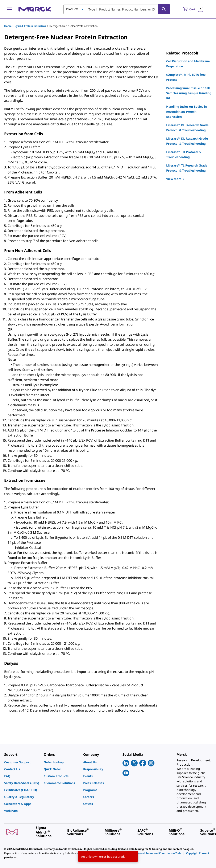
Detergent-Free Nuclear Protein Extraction (73, 26)
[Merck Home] (35, 9)
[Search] (164, 9)
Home (8, 26)
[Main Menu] (9, 9)
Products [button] (72, 9)
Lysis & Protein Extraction (30, 26)
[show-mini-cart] (193, 9)
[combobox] (117, 9)
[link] (22, 762)
